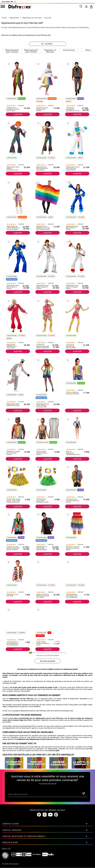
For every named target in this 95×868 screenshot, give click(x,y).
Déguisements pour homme (12, 51)
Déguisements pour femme (31, 51)
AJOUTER (18, 114)
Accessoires (69, 50)
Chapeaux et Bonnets (50, 51)
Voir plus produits (48, 661)
